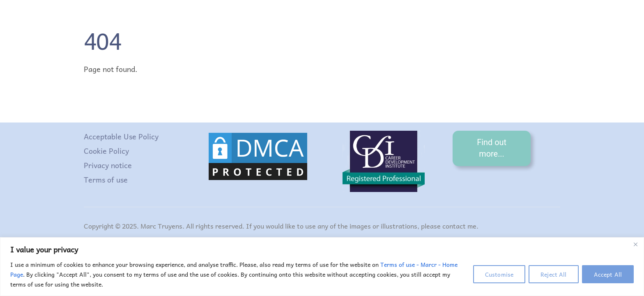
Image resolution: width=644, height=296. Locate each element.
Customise (499, 274)
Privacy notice (108, 165)
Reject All (553, 274)
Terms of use (106, 179)
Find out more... (492, 148)
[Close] (635, 244)
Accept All (608, 274)
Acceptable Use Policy (121, 136)
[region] (322, 267)
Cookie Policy (106, 151)
